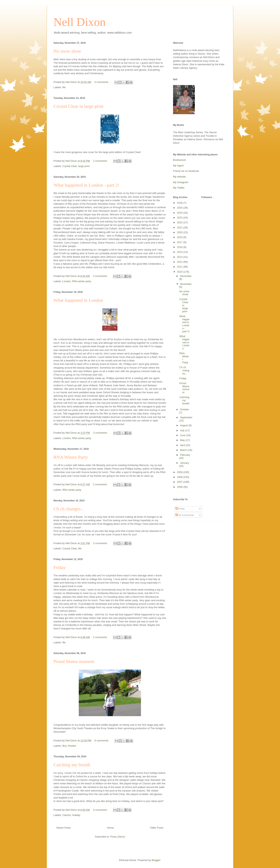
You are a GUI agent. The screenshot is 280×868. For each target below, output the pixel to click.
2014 (180, 252)
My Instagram (181, 182)
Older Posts (157, 828)
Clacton (67, 815)
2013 (180, 257)
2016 (180, 247)
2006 (180, 487)
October (185, 409)
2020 (180, 232)
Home (111, 828)
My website (179, 177)
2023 (180, 218)
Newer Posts (64, 828)
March (184, 450)
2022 (180, 222)
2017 (180, 242)
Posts (180, 509)
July (183, 430)
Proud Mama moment (74, 661)
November (186, 284)
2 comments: (101, 161)
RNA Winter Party (71, 457)
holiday (76, 815)
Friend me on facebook (186, 171)
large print (84, 166)
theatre (72, 746)
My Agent (178, 166)
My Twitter (179, 188)
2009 (180, 472)
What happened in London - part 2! (86, 185)
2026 (180, 203)
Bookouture (180, 160)
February (185, 455)
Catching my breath (72, 765)
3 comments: (102, 82)
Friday (60, 567)
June (183, 435)
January (185, 463)
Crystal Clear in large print (78, 106)
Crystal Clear (70, 166)
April (183, 445)
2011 (180, 267)
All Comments (185, 515)
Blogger (156, 860)
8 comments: (102, 741)
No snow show (67, 51)
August (184, 425)
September (186, 417)
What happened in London (78, 300)
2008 (180, 477)
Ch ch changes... (69, 509)
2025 (180, 208)
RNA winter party (82, 281)
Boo (65, 746)
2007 (180, 482)
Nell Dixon (80, 22)
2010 (180, 272)
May (183, 440)
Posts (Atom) (118, 837)
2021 (180, 227)
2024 (180, 213)
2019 (180, 237)
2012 (180, 262)
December (186, 276)
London (67, 281)
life (64, 87)
